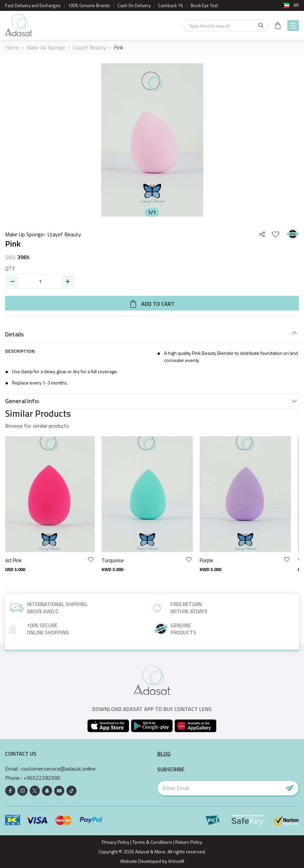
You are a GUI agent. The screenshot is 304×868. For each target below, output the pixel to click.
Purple (211, 560)
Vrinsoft (176, 861)
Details (14, 334)
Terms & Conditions (152, 842)
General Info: (22, 401)
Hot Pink (18, 560)
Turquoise (118, 560)
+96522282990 (42, 778)
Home (12, 47)
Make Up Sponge (46, 47)
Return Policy (189, 842)
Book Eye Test (204, 5)
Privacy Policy (116, 842)
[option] (152, 140)
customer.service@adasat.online (58, 769)
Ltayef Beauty (89, 47)
